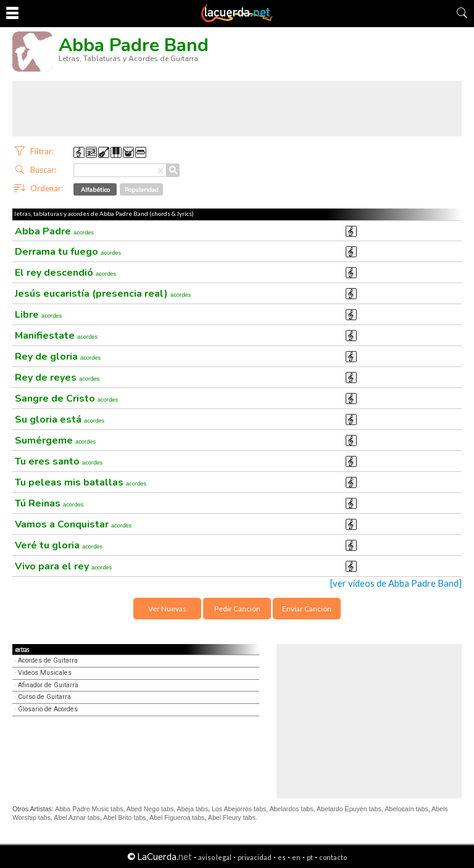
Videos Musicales (45, 673)
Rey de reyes (57, 378)
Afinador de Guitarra (48, 685)
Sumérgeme (55, 440)
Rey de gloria (58, 357)
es (282, 857)
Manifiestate (56, 336)
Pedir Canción (237, 609)
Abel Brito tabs (124, 817)
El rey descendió (65, 273)
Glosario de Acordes (48, 709)
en (296, 857)
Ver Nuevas (167, 609)
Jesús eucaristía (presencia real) (103, 294)
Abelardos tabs (292, 809)
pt (310, 857)
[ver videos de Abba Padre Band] (396, 583)
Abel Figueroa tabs (177, 817)
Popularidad (142, 189)
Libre (38, 315)
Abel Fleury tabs (232, 817)
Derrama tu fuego (68, 252)
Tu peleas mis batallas (81, 482)
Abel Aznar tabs (77, 817)
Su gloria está (60, 420)
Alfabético (95, 189)
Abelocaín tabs (406, 809)
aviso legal (215, 857)
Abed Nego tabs (150, 809)
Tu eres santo (59, 461)
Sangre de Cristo (66, 399)
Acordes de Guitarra (48, 660)
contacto (333, 857)
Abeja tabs (193, 809)
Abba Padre (54, 231)
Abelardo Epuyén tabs (349, 809)
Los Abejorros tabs (239, 809)
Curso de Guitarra (44, 697)
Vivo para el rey (63, 566)
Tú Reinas (49, 503)
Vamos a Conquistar (73, 524)
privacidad (255, 857)
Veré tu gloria (59, 545)
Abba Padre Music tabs (89, 809)
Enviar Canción (307, 609)
